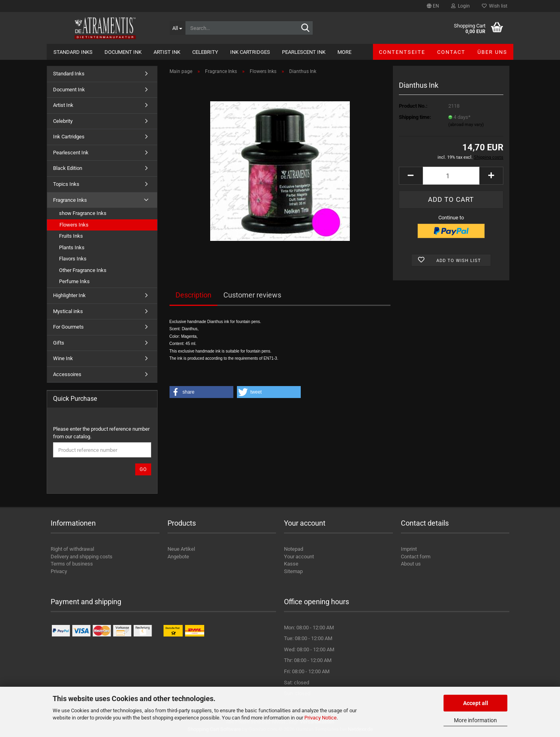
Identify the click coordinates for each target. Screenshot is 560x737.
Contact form (416, 557)
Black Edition (68, 168)
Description (193, 295)
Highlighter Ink (69, 295)
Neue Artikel (181, 549)
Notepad (294, 549)
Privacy (59, 571)
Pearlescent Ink (304, 52)
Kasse (291, 564)
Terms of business (72, 564)
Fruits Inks (71, 236)
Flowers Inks (74, 225)
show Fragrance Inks (83, 213)
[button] (433, 6)
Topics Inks (66, 184)
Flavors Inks (73, 259)
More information (475, 720)
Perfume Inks (74, 281)
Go (143, 469)
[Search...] (177, 28)
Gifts (59, 343)
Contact (451, 52)
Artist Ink (167, 52)
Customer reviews (252, 295)
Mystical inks (68, 311)
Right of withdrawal (72, 549)
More (344, 52)
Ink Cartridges (250, 52)
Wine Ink (63, 358)
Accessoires (67, 374)
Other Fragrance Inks (83, 270)
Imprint (409, 549)
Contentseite (402, 52)
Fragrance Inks (70, 200)
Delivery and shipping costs (82, 557)
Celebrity (205, 52)
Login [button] (460, 6)
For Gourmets (68, 327)
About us (411, 564)
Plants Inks (72, 247)
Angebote (178, 557)
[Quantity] (451, 176)
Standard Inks (73, 52)
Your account (299, 557)
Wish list (495, 6)
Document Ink (123, 52)
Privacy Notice (320, 718)
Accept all (476, 703)
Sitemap (293, 571)
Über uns (492, 52)
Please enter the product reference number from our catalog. (101, 433)
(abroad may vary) (466, 125)
